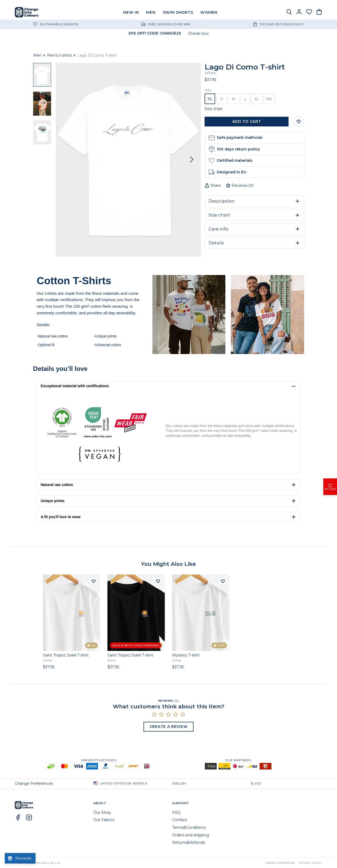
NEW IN (131, 12)
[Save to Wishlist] (299, 122)
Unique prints (53, 501)
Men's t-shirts (60, 55)
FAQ (176, 812)
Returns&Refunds (189, 842)
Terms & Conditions (280, 863)
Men (37, 55)
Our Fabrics (104, 820)
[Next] (192, 160)
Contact (180, 820)
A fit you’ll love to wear (61, 517)
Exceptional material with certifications (75, 386)
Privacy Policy (311, 863)
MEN (151, 12)
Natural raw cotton (57, 485)
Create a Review (169, 727)
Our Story (102, 812)
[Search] (289, 12)
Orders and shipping (191, 835)
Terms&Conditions (189, 827)
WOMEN (209, 12)
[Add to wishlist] (93, 581)
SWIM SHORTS (178, 12)
